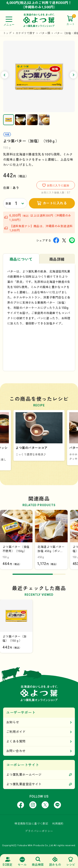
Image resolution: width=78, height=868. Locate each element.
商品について (21, 259)
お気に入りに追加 (56, 185)
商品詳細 (57, 259)
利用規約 (58, 824)
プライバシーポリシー (39, 831)
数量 (8, 204)
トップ (7, 33)
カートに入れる (55, 203)
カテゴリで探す (25, 33)
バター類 (45, 33)
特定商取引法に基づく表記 (31, 824)
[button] (5, 75)
